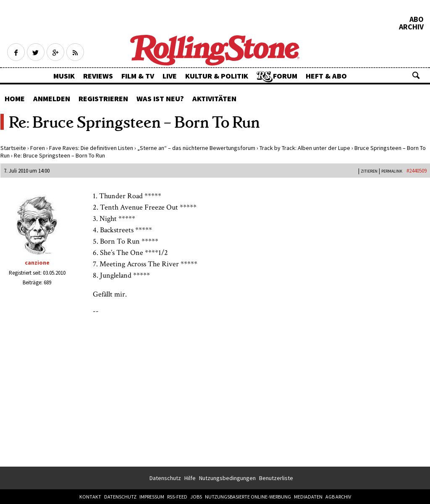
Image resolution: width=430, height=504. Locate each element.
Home (15, 98)
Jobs (196, 497)
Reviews (98, 76)
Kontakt (90, 497)
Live (170, 76)
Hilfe (190, 478)
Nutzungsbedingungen (227, 478)
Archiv (411, 27)
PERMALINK (392, 171)
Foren (38, 148)
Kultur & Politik (217, 76)
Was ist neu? (160, 98)
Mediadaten (308, 497)
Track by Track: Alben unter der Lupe (305, 148)
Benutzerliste (276, 478)
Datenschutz (165, 478)
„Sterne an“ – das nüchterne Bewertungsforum (196, 148)
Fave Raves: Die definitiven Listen (91, 148)
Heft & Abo (326, 76)
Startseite (13, 148)
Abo (417, 19)
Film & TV (138, 76)
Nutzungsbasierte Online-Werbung (248, 497)
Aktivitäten (214, 98)
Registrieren (103, 98)
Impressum (152, 497)
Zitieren (369, 171)
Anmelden (52, 98)
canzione (37, 262)
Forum (285, 76)
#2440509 (417, 171)
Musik (64, 76)
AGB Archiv (338, 497)
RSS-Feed (177, 497)
